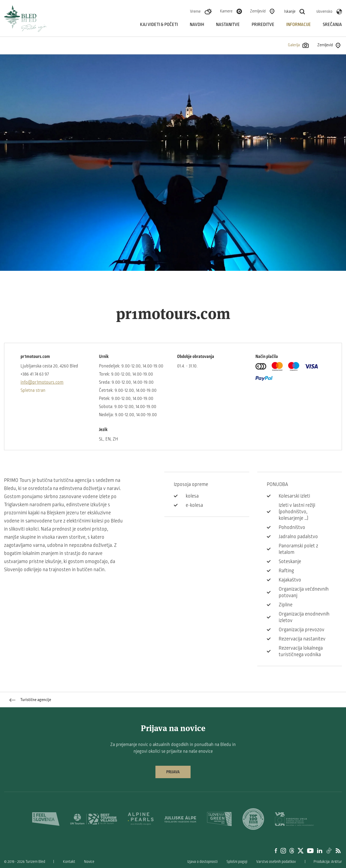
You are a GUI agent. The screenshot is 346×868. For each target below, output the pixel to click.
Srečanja (332, 25)
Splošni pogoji (237, 862)
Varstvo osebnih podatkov (276, 862)
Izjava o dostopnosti (202, 862)
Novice (89, 862)
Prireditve (263, 25)
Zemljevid (258, 11)
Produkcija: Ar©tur (328, 862)
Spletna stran (33, 390)
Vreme (195, 11)
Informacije (299, 25)
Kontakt (69, 862)
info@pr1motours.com (42, 382)
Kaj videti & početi (159, 25)
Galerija (298, 45)
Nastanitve (228, 25)
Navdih (197, 25)
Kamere (226, 11)
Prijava (173, 772)
